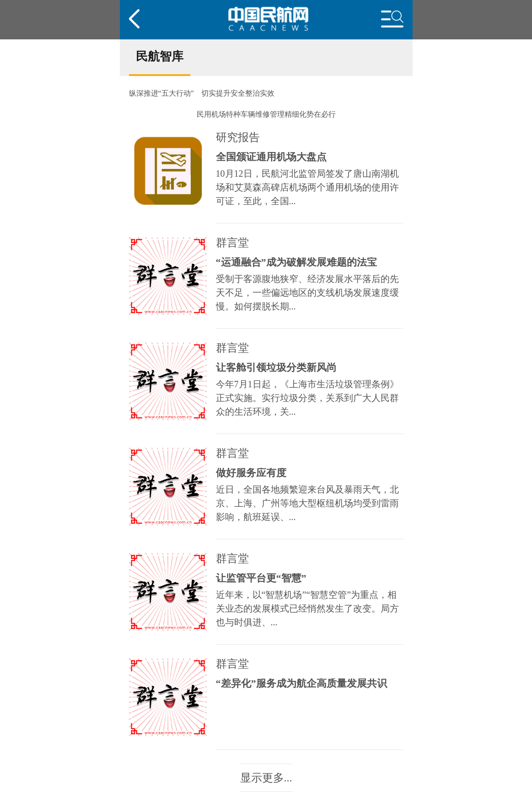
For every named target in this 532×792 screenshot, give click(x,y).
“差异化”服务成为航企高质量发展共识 (301, 684)
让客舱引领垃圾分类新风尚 (276, 368)
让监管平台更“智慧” (261, 578)
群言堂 (232, 243)
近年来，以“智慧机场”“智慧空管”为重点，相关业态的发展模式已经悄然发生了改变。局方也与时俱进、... (307, 608)
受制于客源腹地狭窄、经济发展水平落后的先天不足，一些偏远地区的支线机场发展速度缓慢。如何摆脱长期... (307, 293)
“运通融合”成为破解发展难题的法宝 (296, 262)
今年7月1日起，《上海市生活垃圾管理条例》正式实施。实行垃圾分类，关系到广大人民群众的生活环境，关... (307, 398)
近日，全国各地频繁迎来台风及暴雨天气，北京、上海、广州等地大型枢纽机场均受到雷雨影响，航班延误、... (307, 503)
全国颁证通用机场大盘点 (271, 157)
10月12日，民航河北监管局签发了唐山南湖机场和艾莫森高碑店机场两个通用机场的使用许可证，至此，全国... (307, 187)
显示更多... (266, 778)
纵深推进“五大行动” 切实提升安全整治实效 (202, 93)
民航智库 (160, 57)
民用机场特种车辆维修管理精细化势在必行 (266, 114)
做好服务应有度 (251, 473)
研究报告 (238, 137)
